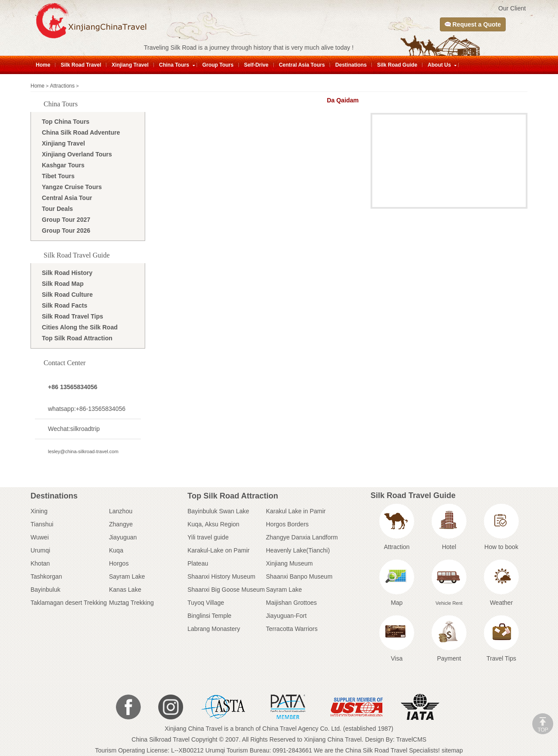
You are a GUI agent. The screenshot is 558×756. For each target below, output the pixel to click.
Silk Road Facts (65, 305)
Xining (39, 511)
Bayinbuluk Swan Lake (218, 511)
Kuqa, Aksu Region (213, 524)
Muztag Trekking (131, 603)
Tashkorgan (46, 576)
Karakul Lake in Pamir (296, 511)
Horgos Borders (287, 524)
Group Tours (218, 65)
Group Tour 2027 (66, 220)
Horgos (119, 563)
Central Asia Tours (302, 65)
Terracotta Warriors (292, 629)
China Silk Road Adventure (81, 132)
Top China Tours (66, 122)
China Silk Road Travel (376, 750)
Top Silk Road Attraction (77, 338)
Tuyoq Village (206, 603)
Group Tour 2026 (66, 231)
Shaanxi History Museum (221, 576)
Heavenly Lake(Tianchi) (298, 550)
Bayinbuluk (46, 590)
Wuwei (40, 537)
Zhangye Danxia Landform (302, 537)
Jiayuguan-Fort (286, 616)
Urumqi (40, 550)
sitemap (452, 750)
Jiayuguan (123, 537)
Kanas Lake (125, 590)
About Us (439, 65)
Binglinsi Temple (209, 616)
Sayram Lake (127, 576)
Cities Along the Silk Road (80, 327)
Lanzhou (121, 511)
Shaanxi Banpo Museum (299, 576)
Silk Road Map (63, 284)
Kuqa (116, 550)
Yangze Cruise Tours (72, 187)
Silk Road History (67, 273)
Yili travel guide (208, 537)
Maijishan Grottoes (291, 603)
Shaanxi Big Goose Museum (226, 590)
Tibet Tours (58, 176)
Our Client (512, 8)
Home (43, 65)
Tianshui (42, 524)
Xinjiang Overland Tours (77, 154)
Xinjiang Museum (289, 563)
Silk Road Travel (81, 65)
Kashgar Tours (63, 165)
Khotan (40, 563)
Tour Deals (57, 209)
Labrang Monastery (214, 629)
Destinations (351, 65)
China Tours (174, 65)
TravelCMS (412, 739)
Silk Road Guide (397, 65)
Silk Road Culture (67, 295)
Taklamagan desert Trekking (69, 603)
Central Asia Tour (67, 198)
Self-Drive (256, 65)
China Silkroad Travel (161, 739)
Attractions (63, 86)
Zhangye (121, 524)
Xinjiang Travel (130, 65)
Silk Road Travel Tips (73, 316)
